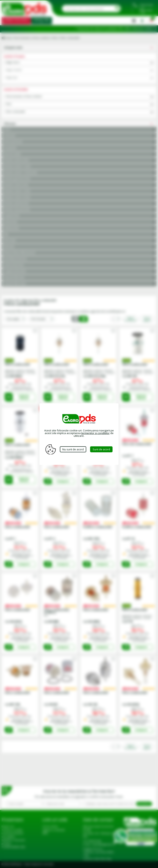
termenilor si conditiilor (95, 433)
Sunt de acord (102, 449)
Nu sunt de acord (73, 449)
